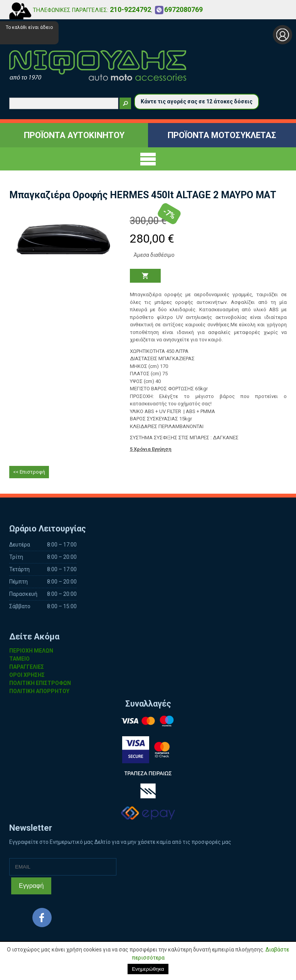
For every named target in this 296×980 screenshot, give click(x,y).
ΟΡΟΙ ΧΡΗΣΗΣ (27, 675)
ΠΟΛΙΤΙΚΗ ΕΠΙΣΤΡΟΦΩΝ (40, 683)
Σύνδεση (283, 35)
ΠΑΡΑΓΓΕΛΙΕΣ (27, 667)
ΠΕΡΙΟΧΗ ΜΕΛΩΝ (31, 651)
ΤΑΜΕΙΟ (19, 659)
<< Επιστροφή (29, 472)
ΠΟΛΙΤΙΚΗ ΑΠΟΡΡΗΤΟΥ (39, 691)
